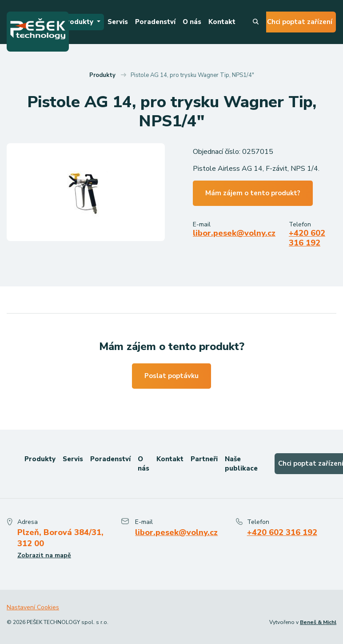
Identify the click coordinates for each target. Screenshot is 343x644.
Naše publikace (241, 464)
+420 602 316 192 (307, 238)
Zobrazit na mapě (44, 555)
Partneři (204, 459)
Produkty (79, 22)
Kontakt (222, 22)
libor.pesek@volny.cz (234, 233)
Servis (118, 22)
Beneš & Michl (318, 622)
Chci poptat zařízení (300, 22)
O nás (192, 22)
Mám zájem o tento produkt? (253, 193)
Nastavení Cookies (33, 607)
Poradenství (155, 22)
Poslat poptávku (171, 376)
